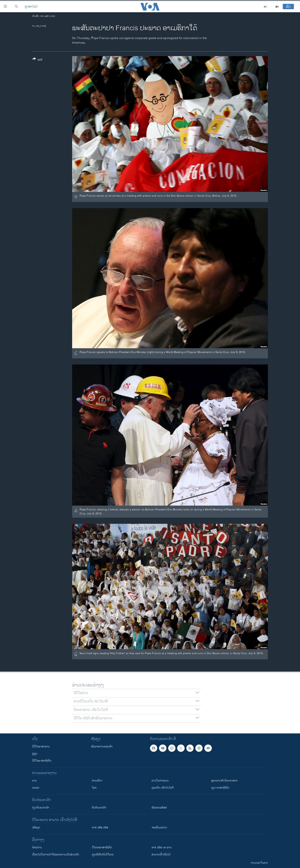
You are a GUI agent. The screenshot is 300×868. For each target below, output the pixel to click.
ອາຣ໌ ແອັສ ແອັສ (100, 828)
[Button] (37, 60)
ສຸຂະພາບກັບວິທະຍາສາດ (224, 781)
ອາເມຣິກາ (97, 781)
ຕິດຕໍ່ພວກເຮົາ (99, 808)
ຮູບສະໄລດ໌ (31, 7)
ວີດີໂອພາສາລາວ (41, 747)
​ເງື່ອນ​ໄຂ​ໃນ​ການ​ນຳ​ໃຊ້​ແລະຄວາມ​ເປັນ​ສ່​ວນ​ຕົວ (56, 855)
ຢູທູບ (35, 754)
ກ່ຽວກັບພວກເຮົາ (41, 808)
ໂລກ (94, 788)
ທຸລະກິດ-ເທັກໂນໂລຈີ (163, 788)
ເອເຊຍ (36, 788)
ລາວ (35, 781)
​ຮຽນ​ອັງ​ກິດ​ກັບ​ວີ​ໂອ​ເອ (103, 855)
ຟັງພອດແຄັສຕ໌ (159, 808)
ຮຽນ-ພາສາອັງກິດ (220, 788)
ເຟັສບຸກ (36, 828)
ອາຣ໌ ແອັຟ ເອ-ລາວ (162, 847)
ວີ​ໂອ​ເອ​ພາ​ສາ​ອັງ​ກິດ (102, 847)
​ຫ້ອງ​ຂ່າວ (37, 847)
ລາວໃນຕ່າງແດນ (160, 781)
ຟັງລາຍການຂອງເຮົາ (102, 747)
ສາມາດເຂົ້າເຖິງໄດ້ (161, 855)
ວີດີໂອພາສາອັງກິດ (42, 761)
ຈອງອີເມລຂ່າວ (159, 828)
